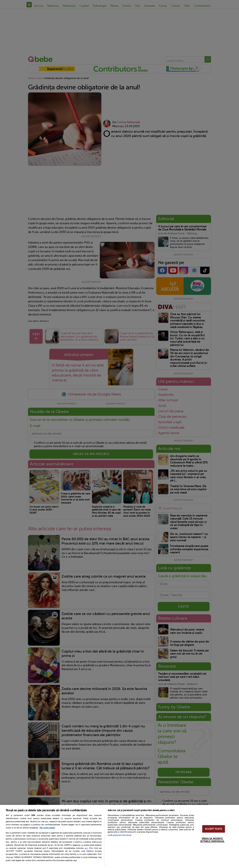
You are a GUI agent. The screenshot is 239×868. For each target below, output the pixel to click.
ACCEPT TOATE (213, 829)
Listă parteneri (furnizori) (119, 835)
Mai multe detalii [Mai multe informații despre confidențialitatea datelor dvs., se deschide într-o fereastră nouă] (47, 828)
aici (86, 848)
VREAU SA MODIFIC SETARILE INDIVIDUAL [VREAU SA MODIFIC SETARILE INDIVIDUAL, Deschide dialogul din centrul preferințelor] (212, 840)
